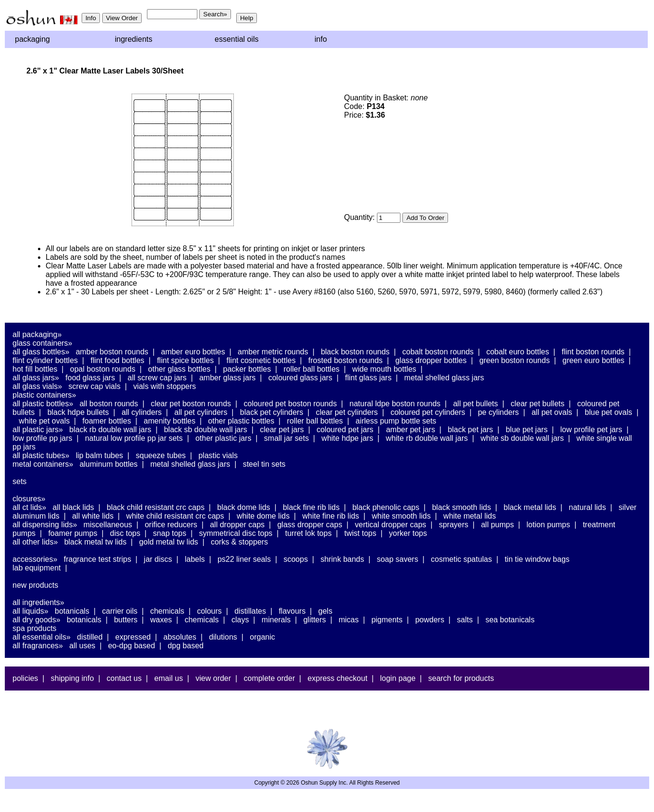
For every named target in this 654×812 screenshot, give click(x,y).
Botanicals (72, 611)
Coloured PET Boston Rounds (291, 404)
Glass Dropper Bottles (431, 360)
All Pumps (497, 525)
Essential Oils (237, 39)
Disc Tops (125, 533)
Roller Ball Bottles (312, 369)
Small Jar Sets (286, 438)
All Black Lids (73, 507)
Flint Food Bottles (117, 360)
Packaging (32, 39)
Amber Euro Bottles (193, 352)
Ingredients (133, 39)
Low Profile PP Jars (42, 438)
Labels (195, 559)
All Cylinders (142, 412)
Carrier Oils (120, 611)
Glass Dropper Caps (309, 525)
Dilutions (223, 637)
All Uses (82, 646)
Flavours (292, 611)
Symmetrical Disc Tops (236, 533)
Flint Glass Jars (369, 378)
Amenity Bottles (170, 421)
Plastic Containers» (44, 395)
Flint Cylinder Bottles (45, 360)
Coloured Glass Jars (300, 378)
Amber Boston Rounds (112, 352)
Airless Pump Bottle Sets (396, 421)
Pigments (387, 620)
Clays (240, 620)
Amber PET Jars (411, 430)
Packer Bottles (247, 369)
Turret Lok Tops (309, 533)
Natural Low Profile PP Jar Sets (134, 438)
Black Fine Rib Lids (311, 507)
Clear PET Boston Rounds (191, 404)
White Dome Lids (263, 516)
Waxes (161, 620)
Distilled (90, 637)
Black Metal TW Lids (96, 542)
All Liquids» (30, 611)
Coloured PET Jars (345, 430)
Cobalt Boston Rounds (438, 352)
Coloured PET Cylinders (428, 412)
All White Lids (93, 516)
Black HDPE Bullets (78, 412)
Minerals (276, 620)
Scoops (296, 559)
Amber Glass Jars (227, 378)
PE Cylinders (498, 412)
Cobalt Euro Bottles (518, 352)
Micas (349, 620)
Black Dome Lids (243, 507)
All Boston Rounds (109, 404)
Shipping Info (73, 678)
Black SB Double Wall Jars (205, 430)
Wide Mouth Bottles (384, 369)
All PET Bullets (476, 404)
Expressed (133, 637)
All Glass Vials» (37, 386)
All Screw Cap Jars (157, 378)
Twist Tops (360, 533)
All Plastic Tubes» (41, 455)
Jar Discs (158, 559)
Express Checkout (338, 678)
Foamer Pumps (73, 533)
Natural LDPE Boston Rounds (395, 404)
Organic (262, 637)
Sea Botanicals (510, 620)
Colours (209, 611)
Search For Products (461, 678)
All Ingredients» (38, 602)
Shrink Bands (343, 559)
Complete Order (269, 678)
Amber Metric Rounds (273, 352)
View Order (213, 678)
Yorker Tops (408, 533)
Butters (126, 620)
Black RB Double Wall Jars (110, 430)
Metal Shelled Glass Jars (444, 378)
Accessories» (35, 559)
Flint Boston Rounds (593, 352)
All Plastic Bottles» (43, 404)
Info (321, 39)
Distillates (250, 611)
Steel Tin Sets (264, 464)
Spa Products (35, 628)
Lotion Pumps (549, 525)
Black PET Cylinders (272, 412)
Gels (325, 611)
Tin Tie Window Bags (537, 559)
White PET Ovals (44, 421)
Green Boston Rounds (515, 360)
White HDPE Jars (348, 438)
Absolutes (180, 637)
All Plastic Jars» (38, 430)
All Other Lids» (35, 542)
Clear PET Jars (282, 430)
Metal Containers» (43, 464)
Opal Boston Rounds (103, 369)
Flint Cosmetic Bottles (261, 360)
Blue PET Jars (527, 430)
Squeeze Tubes (161, 455)
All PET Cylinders (201, 412)
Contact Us (124, 678)
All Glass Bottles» (41, 352)
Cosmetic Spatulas (461, 559)
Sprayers (454, 525)
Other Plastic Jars (224, 438)
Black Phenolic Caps (386, 507)
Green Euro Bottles (593, 360)
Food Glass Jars (90, 378)
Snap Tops (170, 533)
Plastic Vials (218, 455)
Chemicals (167, 611)
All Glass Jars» (36, 378)
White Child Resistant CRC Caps (175, 516)
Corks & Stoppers (239, 542)
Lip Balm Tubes (100, 455)
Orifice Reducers (171, 525)
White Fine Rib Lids (331, 516)
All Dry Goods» (36, 620)
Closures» (29, 499)
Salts (465, 620)
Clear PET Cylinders (347, 412)
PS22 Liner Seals (244, 559)
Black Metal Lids (530, 507)
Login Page (398, 678)
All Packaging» (37, 334)
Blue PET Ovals (609, 412)
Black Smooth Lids (462, 507)
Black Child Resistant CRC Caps (156, 507)
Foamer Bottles (107, 421)
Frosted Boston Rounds (345, 360)
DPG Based (186, 646)
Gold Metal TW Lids (169, 542)
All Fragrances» (38, 646)
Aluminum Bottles (109, 464)
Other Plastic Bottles (241, 421)
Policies (25, 678)
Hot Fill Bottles (35, 369)
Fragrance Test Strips (98, 559)
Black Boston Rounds (355, 352)
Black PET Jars (471, 430)
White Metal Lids (469, 516)
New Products (35, 585)
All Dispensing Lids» (45, 525)
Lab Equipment (37, 568)
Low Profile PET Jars (591, 430)
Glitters (315, 620)
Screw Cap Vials (95, 386)
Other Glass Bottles (179, 369)
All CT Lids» (29, 507)
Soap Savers (398, 559)
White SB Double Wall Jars (522, 438)
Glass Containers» (42, 343)
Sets (19, 481)
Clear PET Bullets (537, 404)
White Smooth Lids (401, 516)
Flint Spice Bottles (185, 360)
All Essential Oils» (42, 637)
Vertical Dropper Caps (391, 525)
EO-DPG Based (132, 646)
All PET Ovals (552, 412)
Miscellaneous (108, 525)
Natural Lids (587, 507)
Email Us (169, 678)
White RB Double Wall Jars (427, 438)
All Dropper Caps (237, 525)
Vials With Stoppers (164, 386)
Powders (430, 620)
